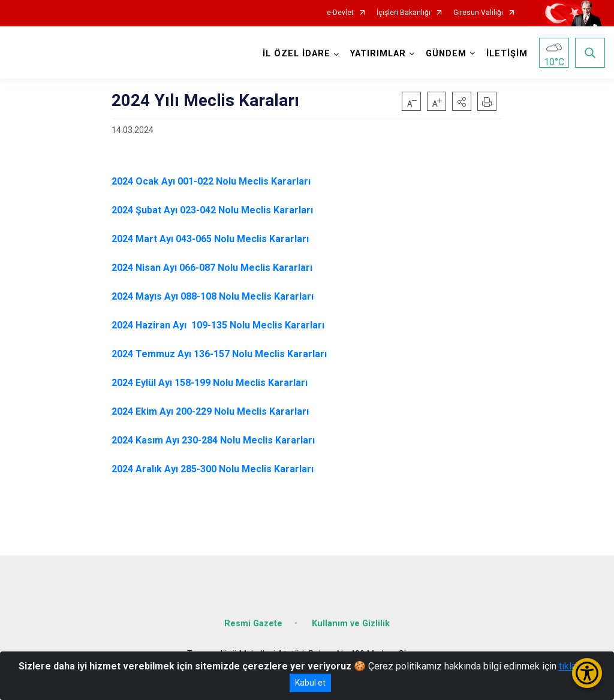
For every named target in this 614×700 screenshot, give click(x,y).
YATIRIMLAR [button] (378, 54)
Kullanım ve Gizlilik (351, 623)
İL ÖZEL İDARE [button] (297, 54)
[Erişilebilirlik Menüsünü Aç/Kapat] (587, 673)
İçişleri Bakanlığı (404, 13)
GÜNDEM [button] (446, 54)
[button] (462, 101)
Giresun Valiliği (478, 13)
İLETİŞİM (507, 54)
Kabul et (310, 683)
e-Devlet (340, 13)
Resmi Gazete (253, 623)
